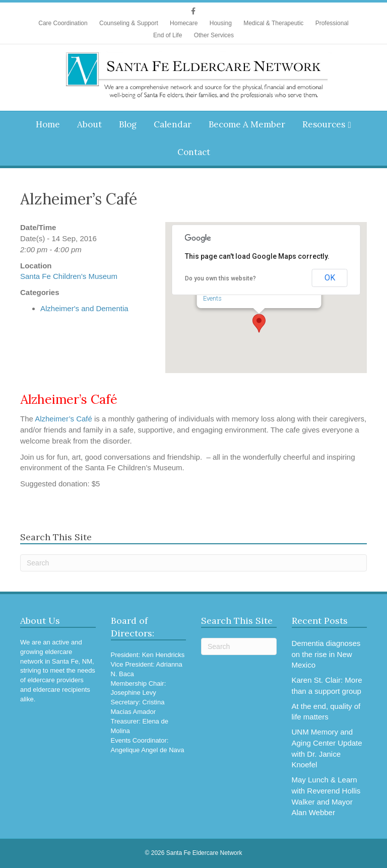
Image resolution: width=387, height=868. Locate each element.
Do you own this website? (220, 278)
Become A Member (247, 124)
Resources (324, 124)
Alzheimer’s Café (64, 419)
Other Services (214, 35)
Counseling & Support (129, 23)
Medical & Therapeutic (273, 23)
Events (212, 298)
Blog (128, 124)
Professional (332, 23)
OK (330, 278)
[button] (259, 323)
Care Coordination (63, 23)
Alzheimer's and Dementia (84, 308)
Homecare (184, 23)
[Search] (193, 563)
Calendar (173, 124)
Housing (221, 23)
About (89, 124)
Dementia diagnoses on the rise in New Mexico (326, 654)
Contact (194, 152)
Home (48, 124)
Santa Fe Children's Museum (69, 276)
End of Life (168, 35)
